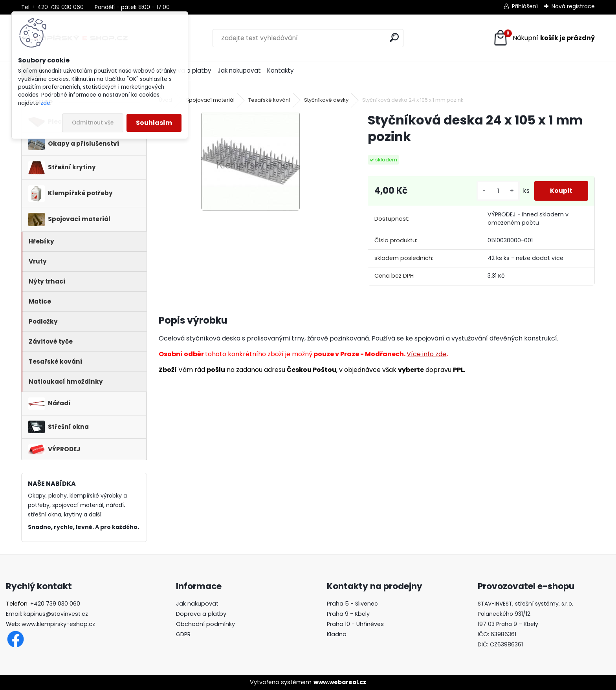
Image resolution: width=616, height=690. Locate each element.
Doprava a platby (201, 614)
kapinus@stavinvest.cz (56, 614)
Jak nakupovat (239, 70)
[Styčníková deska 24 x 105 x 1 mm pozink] (250, 161)
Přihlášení (525, 6)
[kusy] (498, 191)
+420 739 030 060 (55, 604)
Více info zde (426, 354)
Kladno (337, 634)
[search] (394, 38)
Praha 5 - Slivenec (352, 604)
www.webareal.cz (340, 682)
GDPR (183, 634)
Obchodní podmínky (205, 624)
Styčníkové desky (326, 100)
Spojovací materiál (210, 100)
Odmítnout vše (93, 123)
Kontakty (280, 70)
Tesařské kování (269, 100)
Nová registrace (573, 6)
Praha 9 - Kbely (348, 614)
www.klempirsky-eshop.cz (58, 624)
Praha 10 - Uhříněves (355, 624)
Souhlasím (154, 123)
